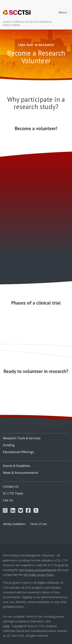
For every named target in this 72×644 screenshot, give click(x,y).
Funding (9, 445)
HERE (6, 626)
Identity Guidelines (14, 524)
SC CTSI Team (13, 493)
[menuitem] (36, 437)
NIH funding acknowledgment (38, 570)
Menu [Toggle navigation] (63, 12)
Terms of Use (38, 524)
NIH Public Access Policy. (39, 575)
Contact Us (11, 486)
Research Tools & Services (22, 438)
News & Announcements (21, 473)
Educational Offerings (18, 452)
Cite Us (8, 500)
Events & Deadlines (17, 466)
